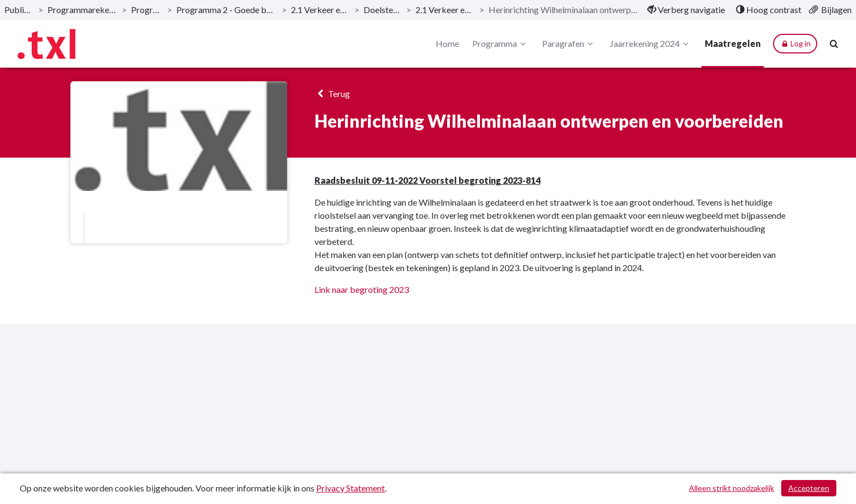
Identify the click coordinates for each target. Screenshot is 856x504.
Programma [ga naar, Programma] (147, 10)
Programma (501, 44)
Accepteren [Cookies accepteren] (809, 488)
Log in (795, 44)
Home (447, 43)
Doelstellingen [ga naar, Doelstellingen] (383, 10)
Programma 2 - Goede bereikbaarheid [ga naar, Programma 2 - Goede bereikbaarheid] (227, 10)
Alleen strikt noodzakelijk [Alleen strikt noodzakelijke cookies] (732, 488)
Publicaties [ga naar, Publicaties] (19, 10)
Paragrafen (569, 44)
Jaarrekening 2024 (651, 44)
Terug (332, 94)
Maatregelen (733, 43)
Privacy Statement (350, 488)
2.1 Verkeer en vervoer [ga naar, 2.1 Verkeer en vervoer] (321, 10)
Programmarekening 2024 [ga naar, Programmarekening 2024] (82, 10)
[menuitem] (686, 10)
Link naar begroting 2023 (362, 289)
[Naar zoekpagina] (834, 44)
